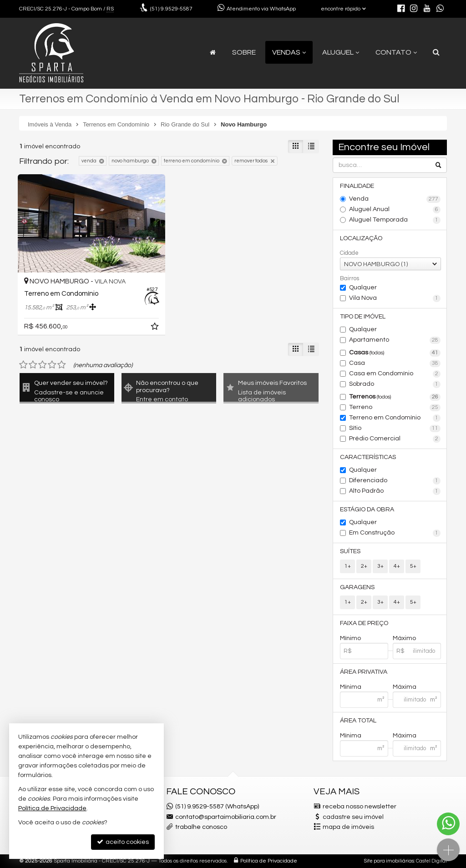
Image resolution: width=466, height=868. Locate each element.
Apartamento (395, 340)
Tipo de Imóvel (363, 317)
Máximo (404, 638)
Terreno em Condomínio (395, 418)
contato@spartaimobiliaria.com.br (226, 817)
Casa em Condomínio (395, 374)
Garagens (357, 587)
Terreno (395, 408)
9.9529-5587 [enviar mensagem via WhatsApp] (171, 9)
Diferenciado (395, 481)
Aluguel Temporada (395, 220)
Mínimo (350, 638)
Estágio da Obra (367, 510)
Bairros (349, 278)
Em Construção (395, 533)
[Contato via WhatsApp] (448, 824)
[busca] (436, 52)
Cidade (349, 253)
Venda (395, 199)
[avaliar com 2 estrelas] (33, 365)
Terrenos (395, 397)
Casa (395, 363)
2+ (364, 566)
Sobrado (395, 384)
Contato (396, 52)
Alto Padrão (395, 491)
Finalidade (357, 186)
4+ (397, 566)
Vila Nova (395, 298)
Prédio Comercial (395, 439)
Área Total (358, 721)
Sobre (244, 52)
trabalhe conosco (201, 827)
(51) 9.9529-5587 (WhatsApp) (217, 807)
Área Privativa (364, 672)
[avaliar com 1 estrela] (23, 365)
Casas (395, 353)
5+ (413, 566)
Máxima (405, 687)
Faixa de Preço (364, 623)
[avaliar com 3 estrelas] (43, 365)
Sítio (395, 429)
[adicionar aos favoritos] (156, 328)
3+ (380, 566)
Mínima (351, 687)
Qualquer (363, 288)
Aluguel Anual (395, 210)
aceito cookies (123, 842)
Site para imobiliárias (389, 861)
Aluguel (341, 52)
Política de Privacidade (269, 861)
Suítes (350, 551)
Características (368, 457)
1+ (348, 566)
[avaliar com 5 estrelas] (62, 365)
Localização (361, 238)
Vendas (289, 52)
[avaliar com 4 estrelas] (52, 365)
